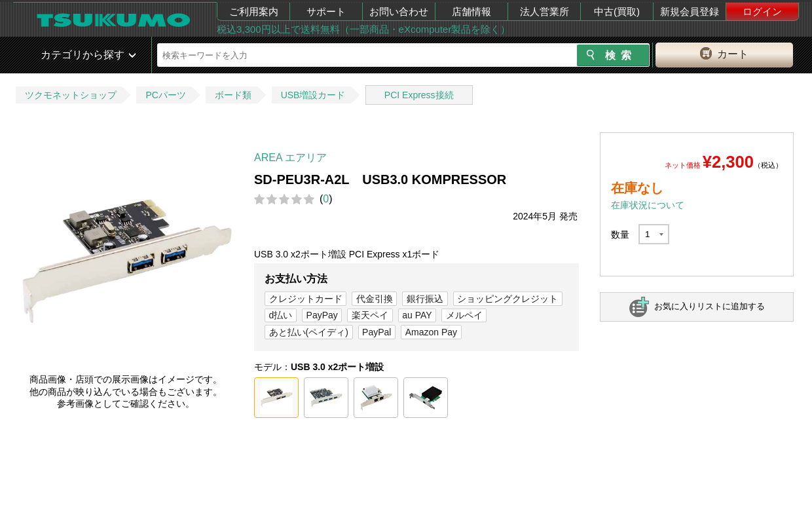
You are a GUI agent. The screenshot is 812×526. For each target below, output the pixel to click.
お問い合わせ (399, 11)
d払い (281, 315)
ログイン (762, 11)
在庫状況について (648, 205)
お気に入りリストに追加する (710, 306)
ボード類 (233, 95)
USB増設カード (313, 95)
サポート (326, 11)
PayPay (322, 315)
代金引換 (375, 299)
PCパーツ (165, 95)
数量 (620, 235)
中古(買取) (617, 11)
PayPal (377, 332)
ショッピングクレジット (507, 299)
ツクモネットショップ (71, 95)
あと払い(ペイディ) (309, 332)
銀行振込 (425, 299)
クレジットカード (306, 299)
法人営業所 (544, 11)
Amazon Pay (431, 332)
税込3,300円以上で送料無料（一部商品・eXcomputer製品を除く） (363, 29)
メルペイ (464, 315)
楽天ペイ (370, 315)
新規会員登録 (690, 11)
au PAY (417, 315)
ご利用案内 (254, 11)
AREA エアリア (290, 158)
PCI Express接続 (419, 95)
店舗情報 (471, 11)
